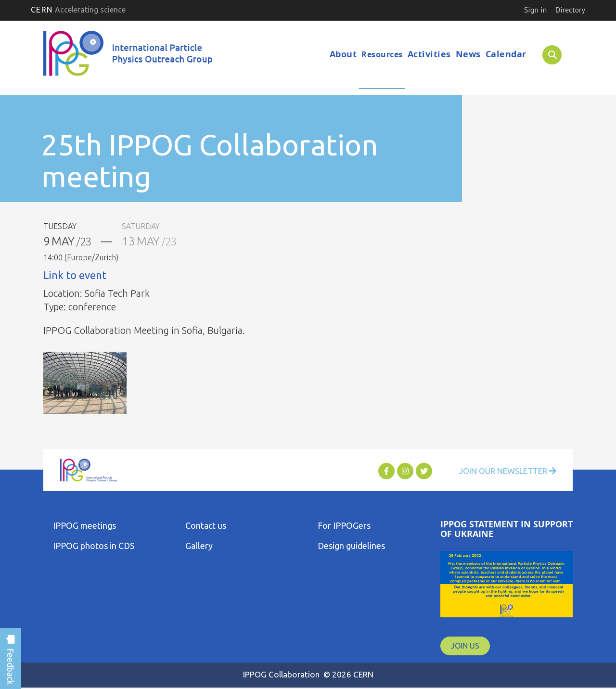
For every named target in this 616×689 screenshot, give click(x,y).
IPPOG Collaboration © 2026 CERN (308, 674)
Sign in (535, 10)
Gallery (199, 546)
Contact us (206, 526)
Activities (429, 54)
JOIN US (465, 646)
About (343, 54)
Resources (382, 54)
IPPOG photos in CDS (94, 546)
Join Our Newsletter (501, 472)
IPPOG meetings (84, 526)
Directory (570, 10)
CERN (78, 10)
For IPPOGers (344, 526)
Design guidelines (351, 546)
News (468, 54)
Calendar (506, 54)
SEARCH (547, 54)
